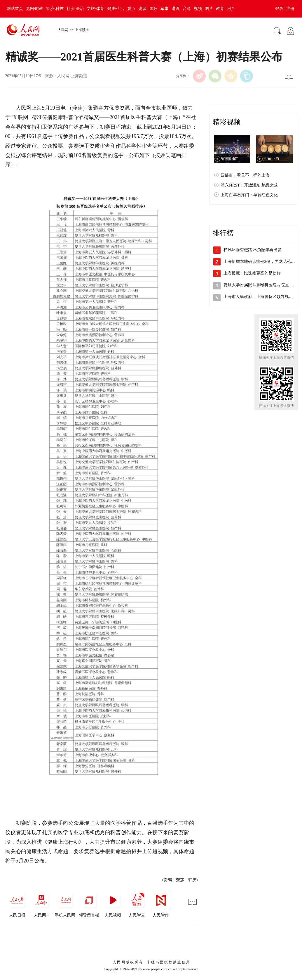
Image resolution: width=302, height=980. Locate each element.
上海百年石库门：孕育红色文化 (249, 195)
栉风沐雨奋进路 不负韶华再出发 (253, 250)
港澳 (176, 9)
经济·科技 (55, 9)
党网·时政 (35, 9)
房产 (231, 9)
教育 (220, 9)
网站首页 (15, 9)
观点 (131, 9)
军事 (165, 9)
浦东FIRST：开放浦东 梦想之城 (249, 185)
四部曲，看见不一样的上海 (245, 175)
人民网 (63, 30)
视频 (198, 9)
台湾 (187, 9)
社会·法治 (75, 9)
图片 (209, 9)
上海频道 (82, 30)
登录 (279, 9)
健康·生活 (116, 9)
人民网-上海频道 (72, 76)
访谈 (142, 9)
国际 (153, 9)
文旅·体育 (95, 9)
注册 (290, 9)
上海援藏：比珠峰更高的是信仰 (252, 273)
